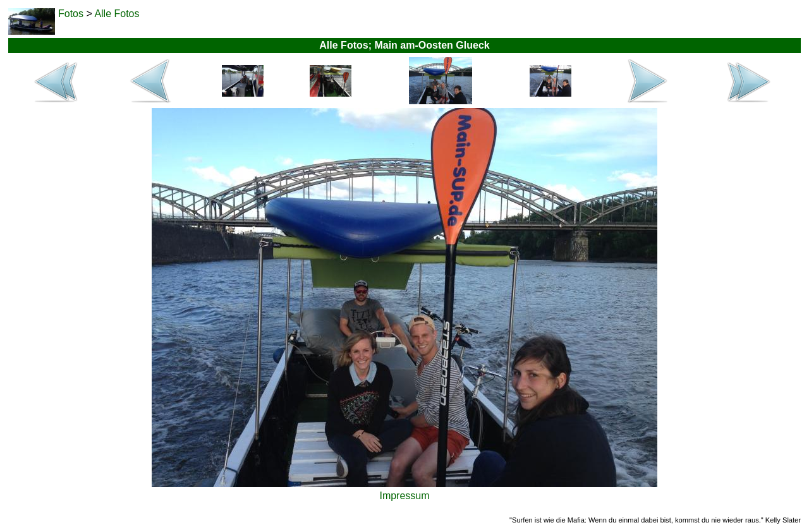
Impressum (404, 496)
